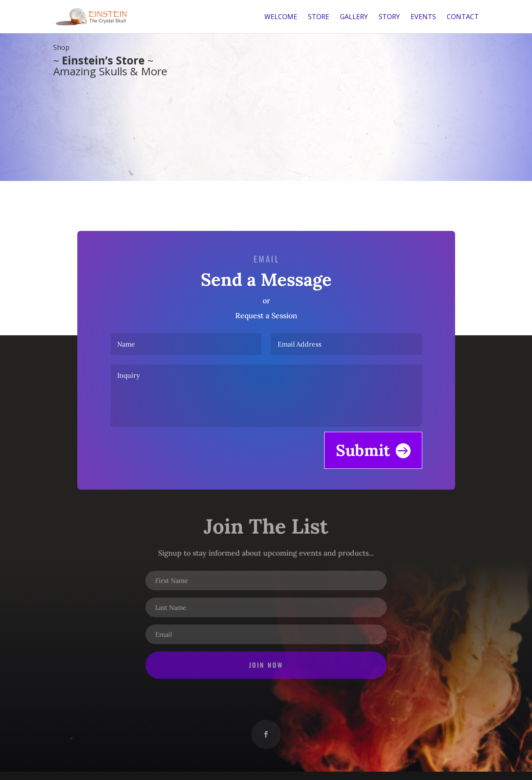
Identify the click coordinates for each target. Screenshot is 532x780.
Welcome (281, 17)
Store (319, 17)
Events (423, 17)
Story (389, 17)
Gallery (354, 17)
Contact (463, 17)
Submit (359, 447)
